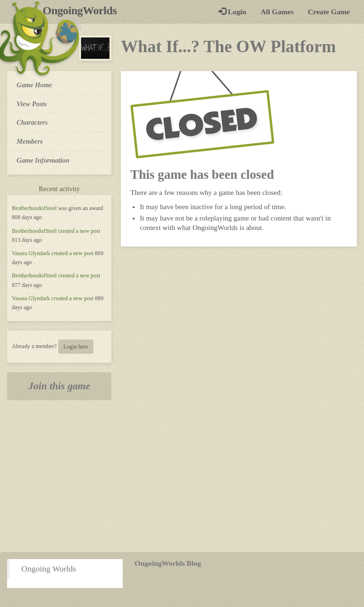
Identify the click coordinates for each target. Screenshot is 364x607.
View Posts (32, 104)
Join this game (59, 386)
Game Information (43, 160)
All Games (277, 12)
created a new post (79, 231)
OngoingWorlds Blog (168, 563)
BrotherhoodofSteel (34, 208)
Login (232, 12)
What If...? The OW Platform (228, 46)
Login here (76, 347)
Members (30, 141)
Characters (32, 122)
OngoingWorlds (83, 10)
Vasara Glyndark (31, 253)
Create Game (329, 12)
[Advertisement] (182, 476)
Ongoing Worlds (49, 569)
